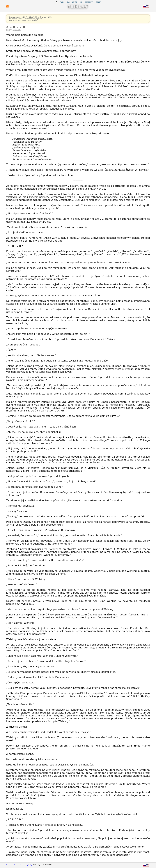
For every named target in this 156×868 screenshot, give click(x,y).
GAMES (74, 2)
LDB (81, 2)
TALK (62, 2)
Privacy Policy (28, 865)
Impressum (10, 865)
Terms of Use (18, 865)
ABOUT (98, 2)
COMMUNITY (89, 2)
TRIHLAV (78, 6)
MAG (68, 2)
